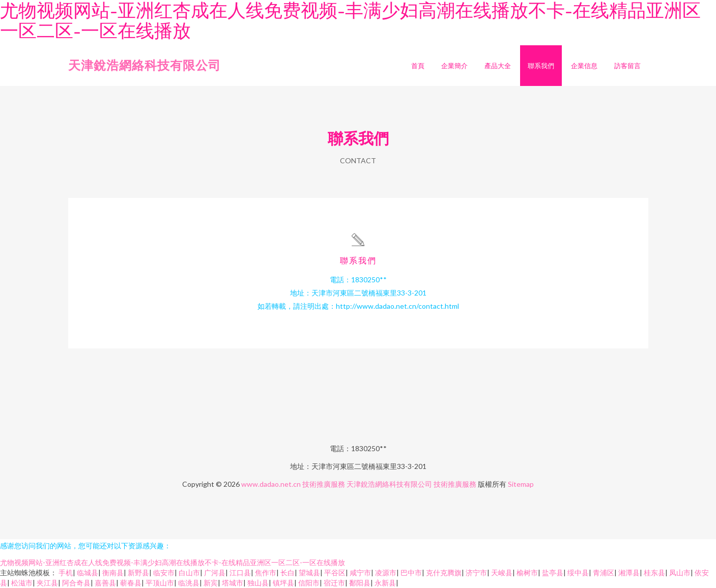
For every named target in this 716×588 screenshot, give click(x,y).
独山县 (258, 583)
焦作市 (266, 572)
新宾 (211, 583)
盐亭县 (553, 572)
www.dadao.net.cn (271, 484)
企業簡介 (454, 66)
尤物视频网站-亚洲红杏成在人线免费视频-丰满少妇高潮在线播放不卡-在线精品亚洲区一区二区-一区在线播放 (173, 562)
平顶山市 (160, 583)
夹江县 (47, 583)
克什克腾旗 (444, 572)
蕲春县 (131, 583)
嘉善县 (105, 583)
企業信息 (584, 66)
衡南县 (113, 572)
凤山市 (680, 572)
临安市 (164, 572)
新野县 (138, 572)
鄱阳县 (360, 583)
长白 (288, 572)
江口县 (240, 572)
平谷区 (335, 572)
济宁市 (476, 572)
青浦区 (604, 572)
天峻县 (502, 572)
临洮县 (189, 583)
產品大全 (498, 66)
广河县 (215, 572)
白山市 (189, 572)
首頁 (418, 66)
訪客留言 (627, 66)
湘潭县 (629, 572)
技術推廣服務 (324, 484)
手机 (66, 572)
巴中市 (411, 572)
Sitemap (521, 484)
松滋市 (22, 583)
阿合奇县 (76, 583)
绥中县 (578, 572)
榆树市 (527, 572)
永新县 (385, 583)
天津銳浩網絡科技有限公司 (145, 65)
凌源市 (386, 572)
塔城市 (233, 583)
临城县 (88, 572)
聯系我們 (541, 66)
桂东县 (654, 572)
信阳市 (309, 583)
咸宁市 (360, 572)
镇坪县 (283, 583)
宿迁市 (334, 583)
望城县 (309, 572)
